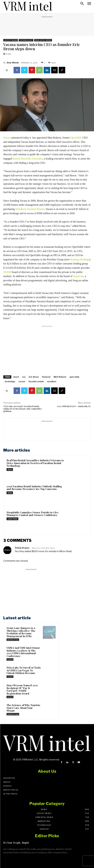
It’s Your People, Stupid (16, 843)
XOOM (7, 272)
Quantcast (78, 276)
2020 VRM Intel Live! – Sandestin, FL (74, 406)
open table (74, 377)
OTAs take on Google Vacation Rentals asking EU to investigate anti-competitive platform (23, 409)
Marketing (13, 640)
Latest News (11, 40)
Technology (26, 40)
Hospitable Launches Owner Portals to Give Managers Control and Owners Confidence (33, 514)
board (16, 377)
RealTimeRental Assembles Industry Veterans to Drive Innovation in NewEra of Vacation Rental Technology (35, 463)
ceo (24, 377)
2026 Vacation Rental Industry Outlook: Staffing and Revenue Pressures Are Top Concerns (34, 488)
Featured (46, 377)
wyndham (51, 381)
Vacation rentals (36, 381)
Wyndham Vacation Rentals (30, 209)
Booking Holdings (80, 259)
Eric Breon (34, 377)
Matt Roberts (60, 377)
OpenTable (76, 138)
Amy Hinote (13, 63)
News (10, 469)
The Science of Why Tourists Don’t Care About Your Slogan (23, 708)
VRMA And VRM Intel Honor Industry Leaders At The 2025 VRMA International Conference (23, 652)
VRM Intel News (43, 40)
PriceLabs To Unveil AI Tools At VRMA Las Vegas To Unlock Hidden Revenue (24, 670)
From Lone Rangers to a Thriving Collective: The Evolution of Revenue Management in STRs (21, 632)
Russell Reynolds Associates (28, 159)
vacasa (22, 381)
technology (10, 381)
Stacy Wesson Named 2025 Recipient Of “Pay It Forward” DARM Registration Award (22, 689)
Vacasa (7, 138)
